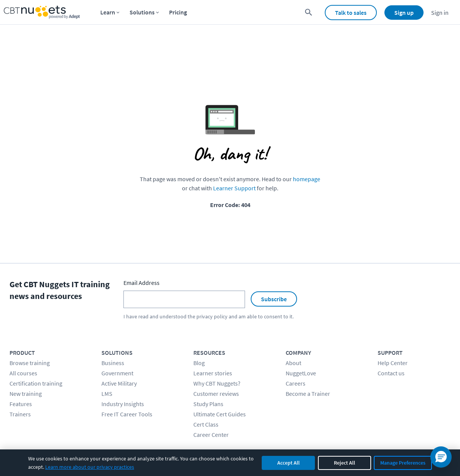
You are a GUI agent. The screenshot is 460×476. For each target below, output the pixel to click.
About (293, 363)
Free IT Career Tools (127, 414)
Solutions (142, 12)
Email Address (141, 283)
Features (21, 404)
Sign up (404, 13)
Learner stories (213, 373)
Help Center (393, 363)
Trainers (20, 414)
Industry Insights (123, 404)
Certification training (36, 383)
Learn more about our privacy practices (90, 467)
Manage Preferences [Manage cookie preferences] (403, 463)
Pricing (178, 12)
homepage (307, 179)
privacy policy (212, 316)
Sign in (440, 13)
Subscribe (274, 299)
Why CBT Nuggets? (217, 383)
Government (117, 373)
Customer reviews (216, 394)
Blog (199, 363)
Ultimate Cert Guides (220, 414)
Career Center (211, 435)
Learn (108, 12)
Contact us (391, 373)
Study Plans (208, 404)
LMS (107, 394)
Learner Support (234, 188)
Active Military (119, 383)
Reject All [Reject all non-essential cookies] (345, 463)
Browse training (30, 363)
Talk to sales (351, 13)
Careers (296, 383)
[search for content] (309, 12)
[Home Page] (42, 12)
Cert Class (206, 424)
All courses (23, 373)
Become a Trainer (308, 394)
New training (26, 394)
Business (113, 363)
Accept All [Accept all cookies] (288, 463)
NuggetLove (301, 373)
